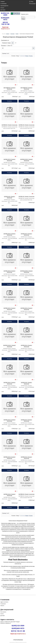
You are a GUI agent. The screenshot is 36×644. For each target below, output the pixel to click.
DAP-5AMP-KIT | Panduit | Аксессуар (27, 88)
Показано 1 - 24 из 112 (7, 46)
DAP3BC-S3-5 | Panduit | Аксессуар (27, 420)
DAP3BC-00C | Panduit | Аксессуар (9, 197)
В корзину (10, 101)
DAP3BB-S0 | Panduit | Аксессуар (10, 125)
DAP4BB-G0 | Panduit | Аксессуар (26, 494)
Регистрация (32, 4)
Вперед (27, 56)
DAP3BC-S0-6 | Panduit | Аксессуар (27, 346)
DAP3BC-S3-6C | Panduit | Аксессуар (9, 495)
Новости (2, 606)
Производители (4, 6)
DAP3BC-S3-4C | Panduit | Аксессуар (9, 420)
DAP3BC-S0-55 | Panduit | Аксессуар (10, 272)
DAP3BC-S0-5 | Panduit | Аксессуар (27, 234)
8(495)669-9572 (5, 19)
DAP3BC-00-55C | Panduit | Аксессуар (26, 160)
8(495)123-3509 (5, 14)
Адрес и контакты (4, 602)
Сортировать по (5, 40)
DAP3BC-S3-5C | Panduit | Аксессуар (9, 458)
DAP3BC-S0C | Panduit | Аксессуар (26, 383)
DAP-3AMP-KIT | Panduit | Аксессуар (10, 88)
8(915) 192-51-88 (5, 23)
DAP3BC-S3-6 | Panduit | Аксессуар (27, 458)
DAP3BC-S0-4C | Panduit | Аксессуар (9, 234)
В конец (31, 56)
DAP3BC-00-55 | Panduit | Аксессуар (9, 160)
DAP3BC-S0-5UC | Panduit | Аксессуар (10, 346)
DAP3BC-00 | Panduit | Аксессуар (27, 125)
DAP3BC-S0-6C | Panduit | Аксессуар (9, 383)
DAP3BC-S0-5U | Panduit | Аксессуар (26, 309)
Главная (3, 2)
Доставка (3, 10)
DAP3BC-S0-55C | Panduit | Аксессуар (26, 272)
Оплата (2, 8)
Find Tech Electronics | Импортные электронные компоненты (18, 642)
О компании (3, 4)
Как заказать (3, 612)
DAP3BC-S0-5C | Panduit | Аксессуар (9, 309)
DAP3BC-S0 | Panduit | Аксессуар (26, 197)
